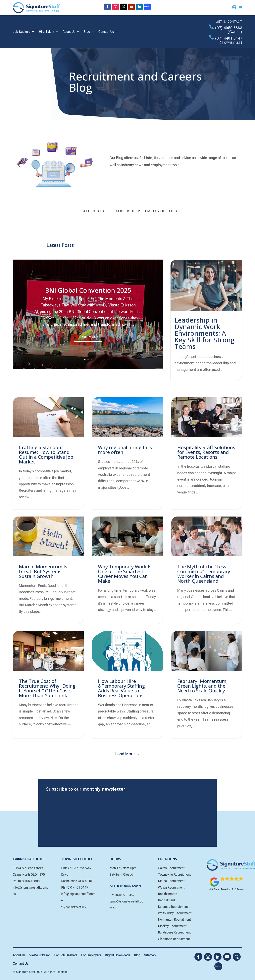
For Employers (91, 955)
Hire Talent (47, 32)
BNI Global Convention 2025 (88, 292)
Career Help (127, 211)
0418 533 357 (125, 895)
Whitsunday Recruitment (175, 913)
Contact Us (106, 32)
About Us (69, 32)
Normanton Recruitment (174, 919)
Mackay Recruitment (172, 926)
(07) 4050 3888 (229, 28)
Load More (125, 754)
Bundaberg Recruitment (174, 932)
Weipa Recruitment (171, 887)
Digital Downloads (117, 955)
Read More (88, 338)
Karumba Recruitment (173, 907)
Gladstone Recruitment (174, 939)
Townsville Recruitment (174, 875)
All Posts (94, 211)
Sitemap (150, 955)
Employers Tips (161, 211)
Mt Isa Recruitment (171, 881)
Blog (87, 32)
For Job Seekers (66, 955)
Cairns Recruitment (171, 868)
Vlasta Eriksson (40, 955)
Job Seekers (22, 32)
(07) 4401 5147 (229, 38)
